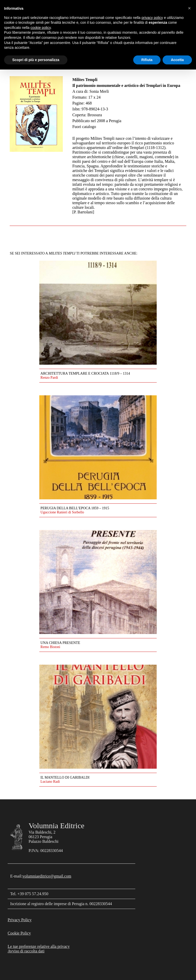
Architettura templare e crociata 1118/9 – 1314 (85, 373)
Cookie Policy (19, 933)
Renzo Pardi (49, 378)
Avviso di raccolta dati (26, 951)
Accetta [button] (177, 60)
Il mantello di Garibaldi (65, 777)
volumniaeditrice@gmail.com (47, 876)
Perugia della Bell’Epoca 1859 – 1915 (75, 508)
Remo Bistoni (50, 647)
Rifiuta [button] (147, 60)
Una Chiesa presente (60, 643)
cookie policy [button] (41, 28)
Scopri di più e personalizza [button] (36, 60)
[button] (189, 8)
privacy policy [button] (152, 18)
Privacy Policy (20, 920)
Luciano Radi (50, 782)
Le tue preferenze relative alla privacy (39, 946)
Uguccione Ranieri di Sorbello (62, 512)
